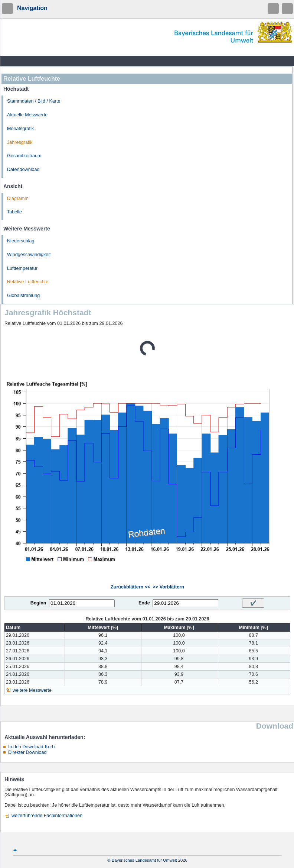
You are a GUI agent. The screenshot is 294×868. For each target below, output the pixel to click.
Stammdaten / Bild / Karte (34, 101)
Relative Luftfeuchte (28, 282)
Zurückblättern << (130, 587)
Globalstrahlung (23, 296)
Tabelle (14, 212)
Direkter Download (27, 752)
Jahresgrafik (20, 142)
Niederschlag (21, 241)
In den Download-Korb (31, 747)
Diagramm (18, 199)
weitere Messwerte (32, 690)
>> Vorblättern (168, 587)
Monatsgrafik (20, 129)
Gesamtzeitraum (24, 156)
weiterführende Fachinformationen (47, 816)
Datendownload (23, 170)
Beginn (38, 603)
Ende (144, 603)
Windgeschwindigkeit (29, 255)
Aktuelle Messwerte (27, 115)
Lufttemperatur (22, 268)
